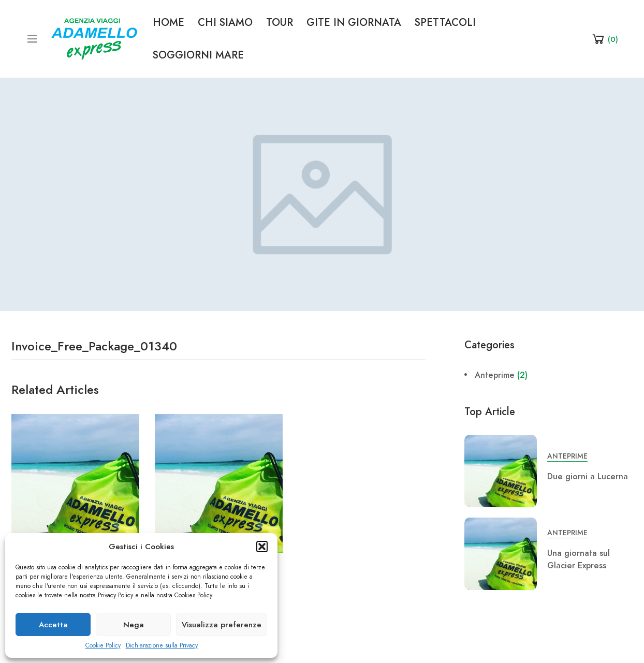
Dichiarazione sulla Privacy (162, 645)
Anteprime (495, 375)
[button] (262, 547)
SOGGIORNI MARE (198, 55)
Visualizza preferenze (222, 625)
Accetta (53, 625)
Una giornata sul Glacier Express (579, 559)
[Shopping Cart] (604, 39)
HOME (169, 22)
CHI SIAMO (225, 22)
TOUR (280, 22)
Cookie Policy (103, 645)
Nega (134, 625)
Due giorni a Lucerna (588, 477)
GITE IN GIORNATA (354, 22)
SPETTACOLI (445, 22)
